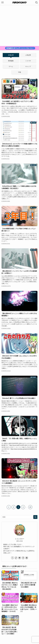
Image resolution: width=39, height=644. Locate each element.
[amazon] (23, 558)
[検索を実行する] (35, 517)
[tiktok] (16, 558)
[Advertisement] (19, 26)
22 (30, 507)
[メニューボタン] (2, 2)
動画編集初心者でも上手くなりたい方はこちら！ (20, 48)
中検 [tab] (20, 72)
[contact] (27, 558)
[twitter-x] (12, 558)
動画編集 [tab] (11, 61)
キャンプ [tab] (28, 66)
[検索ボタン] (37, 2)
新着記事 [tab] (11, 55)
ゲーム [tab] (11, 66)
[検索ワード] (19, 517)
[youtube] (20, 558)
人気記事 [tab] (28, 55)
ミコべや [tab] (28, 61)
